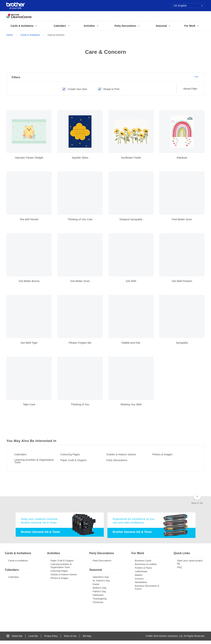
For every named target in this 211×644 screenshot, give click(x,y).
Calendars (22, 457)
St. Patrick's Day (101, 584)
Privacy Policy (51, 639)
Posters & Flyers (144, 571)
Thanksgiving (100, 602)
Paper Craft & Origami (76, 463)
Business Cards (143, 564)
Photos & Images (165, 457)
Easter (96, 588)
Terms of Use (70, 639)
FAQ (179, 570)
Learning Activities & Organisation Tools (29, 464)
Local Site (33, 639)
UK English (188, 6)
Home (10, 35)
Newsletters (141, 585)
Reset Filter (190, 91)
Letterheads (141, 575)
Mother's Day (99, 591)
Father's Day (99, 595)
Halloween (98, 598)
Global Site (14, 639)
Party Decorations (119, 463)
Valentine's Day (101, 580)
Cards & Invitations (30, 35)
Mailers (139, 578)
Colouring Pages (72, 457)
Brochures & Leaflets (146, 567)
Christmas (98, 606)
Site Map (87, 639)
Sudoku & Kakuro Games (124, 457)
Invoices (139, 582)
